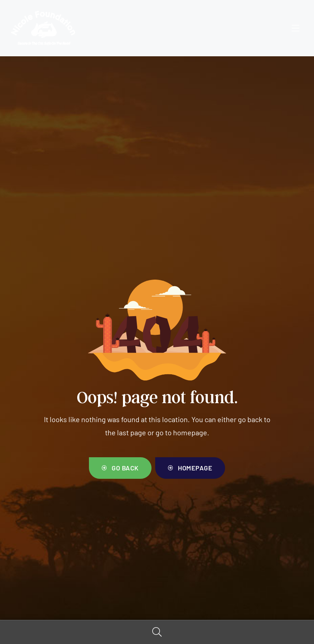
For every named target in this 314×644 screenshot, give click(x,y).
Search (157, 632)
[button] (120, 468)
